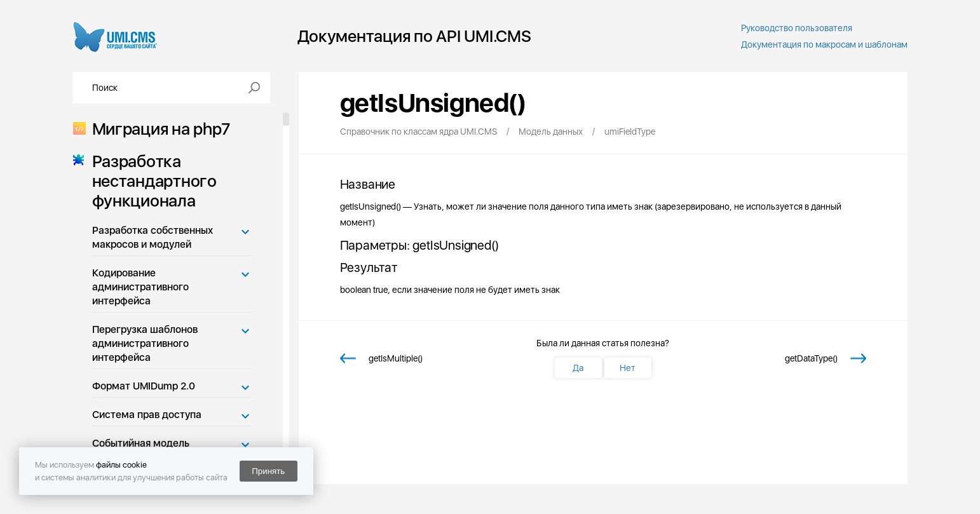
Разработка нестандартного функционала (151, 181)
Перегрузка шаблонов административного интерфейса (145, 343)
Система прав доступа (147, 415)
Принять (268, 471)
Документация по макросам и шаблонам (824, 44)
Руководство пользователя (797, 28)
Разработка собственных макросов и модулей (153, 237)
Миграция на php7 (157, 129)
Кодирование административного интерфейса (140, 287)
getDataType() (811, 358)
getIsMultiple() (396, 358)
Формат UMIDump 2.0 (144, 386)
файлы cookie (121, 465)
